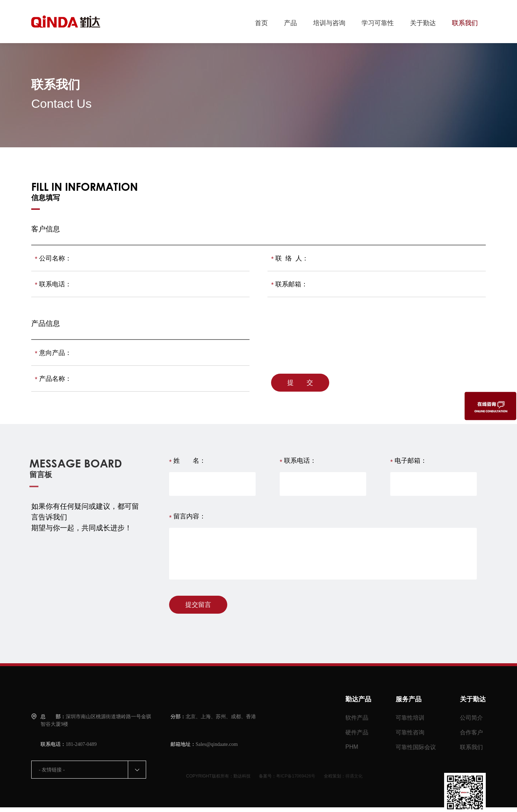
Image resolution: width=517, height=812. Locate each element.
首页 (261, 23)
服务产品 (409, 699)
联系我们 (465, 23)
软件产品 (357, 718)
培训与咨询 (329, 23)
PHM (352, 747)
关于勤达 (423, 23)
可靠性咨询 (410, 732)
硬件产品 (357, 732)
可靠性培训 (410, 718)
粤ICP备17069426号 (296, 776)
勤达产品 (358, 699)
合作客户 (471, 732)
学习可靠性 (378, 23)
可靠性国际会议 (416, 747)
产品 (290, 23)
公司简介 (471, 718)
